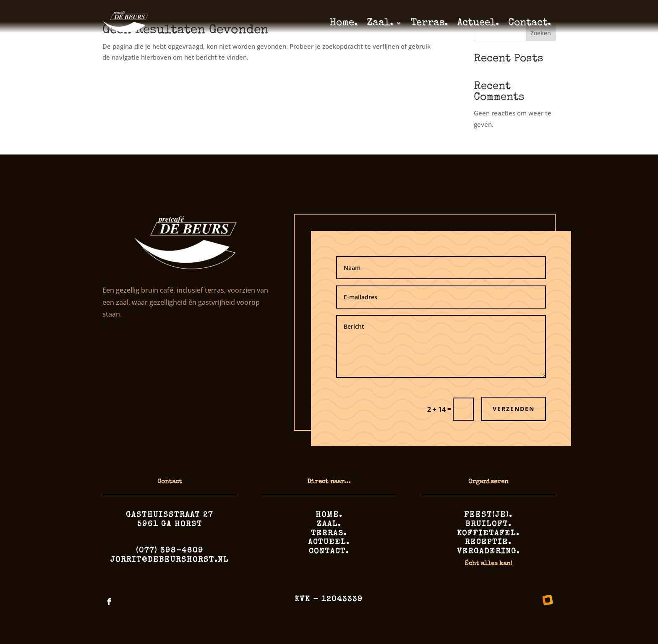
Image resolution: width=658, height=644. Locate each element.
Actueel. (478, 23)
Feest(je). (488, 515)
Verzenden (514, 409)
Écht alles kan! (488, 564)
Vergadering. (488, 552)
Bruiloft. (488, 524)
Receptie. (488, 542)
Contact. (530, 23)
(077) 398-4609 (170, 551)
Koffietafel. (488, 534)
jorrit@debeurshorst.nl (170, 560)
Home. (343, 23)
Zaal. (380, 23)
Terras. (429, 23)
